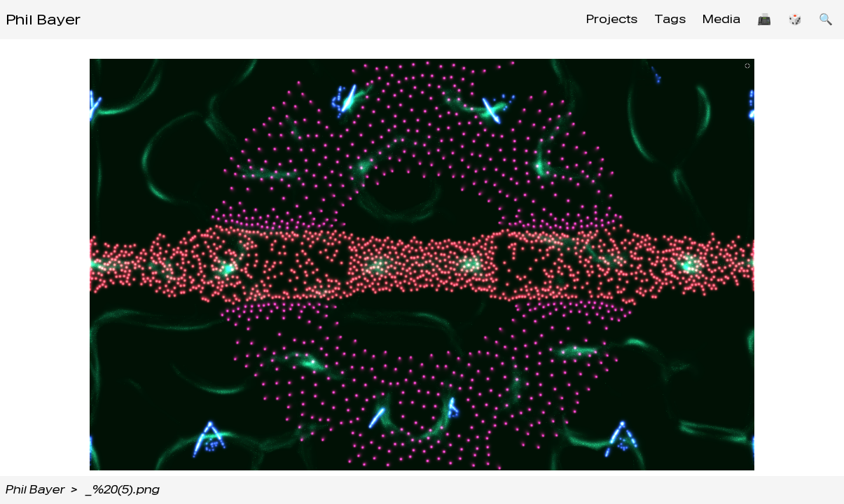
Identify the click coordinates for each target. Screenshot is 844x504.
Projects (612, 19)
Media (721, 19)
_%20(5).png (123, 490)
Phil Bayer (43, 20)
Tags (670, 19)
